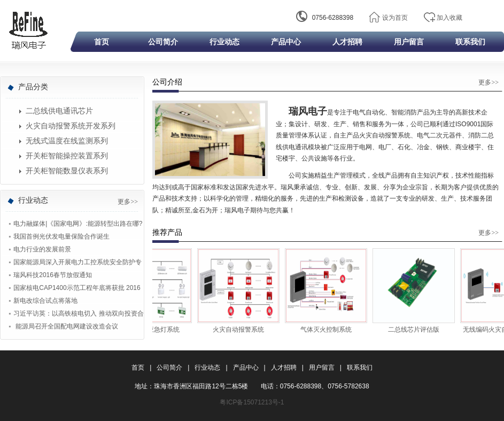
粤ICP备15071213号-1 (252, 402)
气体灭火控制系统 (330, 330)
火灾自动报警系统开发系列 (71, 126)
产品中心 (286, 42)
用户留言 (409, 42)
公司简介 (163, 42)
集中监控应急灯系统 (154, 330)
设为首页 (395, 18)
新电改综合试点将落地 (45, 301)
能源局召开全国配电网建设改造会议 (65, 326)
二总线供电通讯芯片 (59, 111)
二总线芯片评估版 (417, 330)
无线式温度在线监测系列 (67, 141)
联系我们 (470, 42)
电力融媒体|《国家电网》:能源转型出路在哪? (78, 224)
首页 (102, 42)
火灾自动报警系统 (242, 330)
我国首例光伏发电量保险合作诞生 (61, 236)
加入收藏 (449, 18)
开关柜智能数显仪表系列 (67, 171)
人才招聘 (347, 42)
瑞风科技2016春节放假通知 (53, 275)
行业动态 (224, 42)
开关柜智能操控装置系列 (67, 156)
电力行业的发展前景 (42, 249)
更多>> (128, 202)
